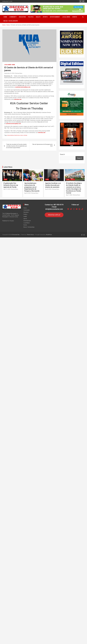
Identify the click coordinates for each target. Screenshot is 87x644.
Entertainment (55, 17)
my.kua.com (21, 85)
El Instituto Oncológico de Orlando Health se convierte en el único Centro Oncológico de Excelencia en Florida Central (74, 188)
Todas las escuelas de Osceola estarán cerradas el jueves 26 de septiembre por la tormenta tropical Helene (17, 146)
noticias (25, 135)
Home (5, 17)
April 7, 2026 (69, 195)
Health (38, 17)
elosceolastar (11, 135)
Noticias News (19, 73)
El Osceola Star (16, 235)
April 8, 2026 (27, 193)
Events (75, 17)
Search (62, 154)
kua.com (46, 85)
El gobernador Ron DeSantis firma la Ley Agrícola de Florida (11, 185)
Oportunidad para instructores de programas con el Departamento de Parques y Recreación (32, 187)
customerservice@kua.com (23, 87)
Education (22, 17)
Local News (66, 17)
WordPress (49, 235)
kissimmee (17, 135)
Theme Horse (30, 235)
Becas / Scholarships (11, 21)
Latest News (8, 167)
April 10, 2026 (7, 189)
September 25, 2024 (9, 73)
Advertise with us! (54, 215)
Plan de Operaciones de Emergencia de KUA (42, 145)
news (22, 135)
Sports (45, 17)
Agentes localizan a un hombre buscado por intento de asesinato (53, 185)
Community (13, 17)
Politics (31, 17)
